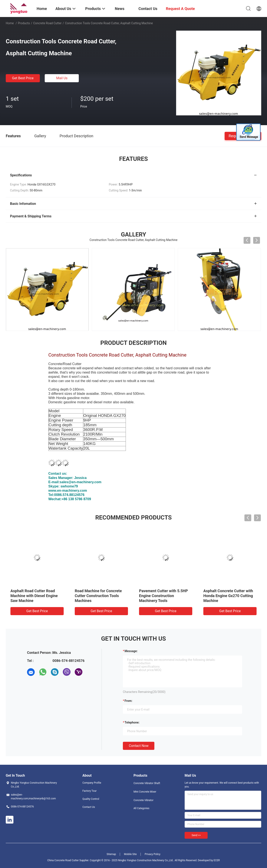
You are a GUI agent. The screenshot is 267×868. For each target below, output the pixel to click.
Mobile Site (130, 854)
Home (10, 23)
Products (24, 23)
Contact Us (89, 807)
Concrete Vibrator (144, 800)
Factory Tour (90, 791)
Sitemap (111, 854)
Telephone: (132, 722)
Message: (131, 651)
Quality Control (91, 799)
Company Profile (92, 783)
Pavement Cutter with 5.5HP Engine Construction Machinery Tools (163, 596)
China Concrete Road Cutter (63, 860)
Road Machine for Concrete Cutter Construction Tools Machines (98, 596)
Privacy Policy (152, 854)
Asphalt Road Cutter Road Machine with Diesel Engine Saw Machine (34, 596)
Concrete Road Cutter (47, 23)
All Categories (141, 808)
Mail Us (62, 78)
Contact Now (139, 746)
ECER (217, 860)
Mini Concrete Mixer (145, 792)
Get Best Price (23, 78)
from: (128, 701)
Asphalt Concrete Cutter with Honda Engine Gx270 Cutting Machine (228, 596)
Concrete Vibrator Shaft (147, 783)
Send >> (196, 835)
